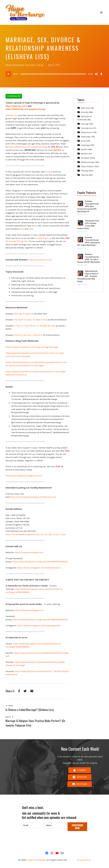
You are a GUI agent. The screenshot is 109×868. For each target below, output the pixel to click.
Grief (83, 141)
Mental (84, 154)
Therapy (40, 65)
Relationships (19, 65)
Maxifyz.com (12, 115)
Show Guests (30, 65)
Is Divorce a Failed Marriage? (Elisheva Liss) (30, 710)
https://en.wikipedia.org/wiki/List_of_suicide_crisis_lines (35, 534)
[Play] (8, 74)
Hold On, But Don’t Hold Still (28, 335)
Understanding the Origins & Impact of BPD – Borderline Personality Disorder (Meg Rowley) (88, 276)
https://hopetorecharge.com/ (29, 552)
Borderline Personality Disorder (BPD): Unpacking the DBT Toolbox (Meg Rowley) (88, 241)
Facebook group (43, 238)
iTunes (80, 770)
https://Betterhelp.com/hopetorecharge (28, 147)
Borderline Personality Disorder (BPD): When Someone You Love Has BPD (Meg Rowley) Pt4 (88, 206)
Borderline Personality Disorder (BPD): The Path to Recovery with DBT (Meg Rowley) (88, 258)
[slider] (53, 74)
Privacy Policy (84, 860)
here (50, 172)
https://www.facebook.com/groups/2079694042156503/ (40, 562)
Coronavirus (87, 128)
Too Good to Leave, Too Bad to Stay (31, 320)
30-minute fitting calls (17, 241)
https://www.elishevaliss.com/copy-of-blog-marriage (32, 347)
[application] (54, 74)
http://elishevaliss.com (40, 260)
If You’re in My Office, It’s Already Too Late (35, 326)
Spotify (80, 777)
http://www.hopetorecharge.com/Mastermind (33, 497)
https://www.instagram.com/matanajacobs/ (39, 568)
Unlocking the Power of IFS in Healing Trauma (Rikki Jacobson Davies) (88, 224)
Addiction (86, 108)
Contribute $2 (14, 96)
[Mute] (96, 74)
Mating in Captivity (24, 314)
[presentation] (43, 839)
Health (84, 149)
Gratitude (86, 137)
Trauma (85, 175)
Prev (9, 706)
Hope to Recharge (36, 860)
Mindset (9, 65)
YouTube (80, 784)
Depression (87, 132)
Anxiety (85, 112)
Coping (84, 124)
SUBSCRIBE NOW (77, 827)
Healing (85, 145)
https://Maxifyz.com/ (16, 106)
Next (10, 717)
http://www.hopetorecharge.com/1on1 (24, 476)
